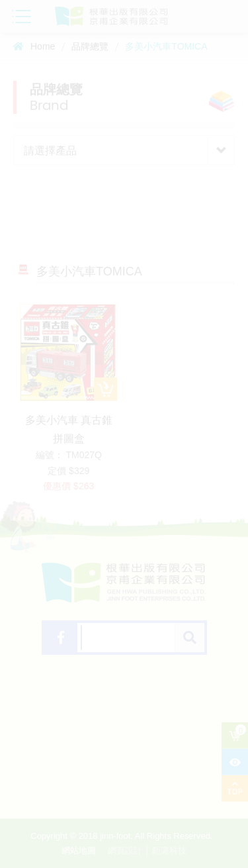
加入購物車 (105, 389)
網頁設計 (125, 850)
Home (34, 46)
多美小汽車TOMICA (166, 46)
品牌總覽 (90, 46)
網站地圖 (79, 850)
